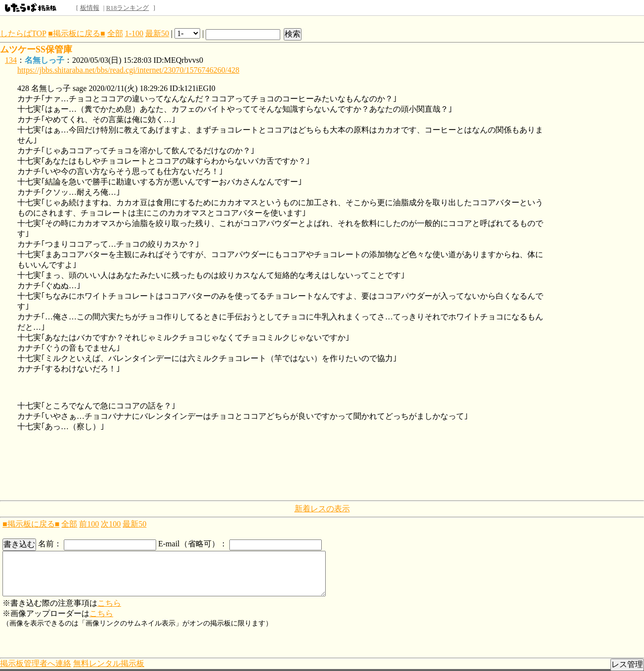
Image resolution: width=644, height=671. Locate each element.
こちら (109, 603)
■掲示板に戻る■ (76, 33)
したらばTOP (23, 33)
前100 (89, 524)
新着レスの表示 (322, 509)
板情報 (90, 8)
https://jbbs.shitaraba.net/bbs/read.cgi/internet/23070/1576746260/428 (128, 70)
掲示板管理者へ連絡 (36, 663)
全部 (115, 33)
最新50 (157, 33)
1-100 (134, 33)
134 (11, 60)
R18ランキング (128, 8)
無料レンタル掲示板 (109, 663)
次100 (111, 524)
